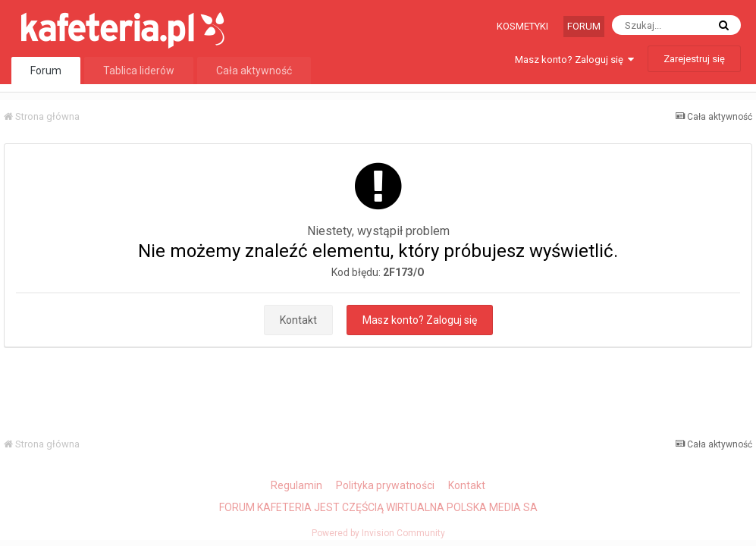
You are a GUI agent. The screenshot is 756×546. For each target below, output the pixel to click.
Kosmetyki (522, 26)
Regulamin (296, 485)
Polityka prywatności (385, 485)
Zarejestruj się (694, 59)
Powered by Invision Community (378, 533)
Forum (584, 26)
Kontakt (298, 320)
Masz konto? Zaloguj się (574, 60)
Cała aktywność (254, 71)
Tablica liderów (139, 71)
